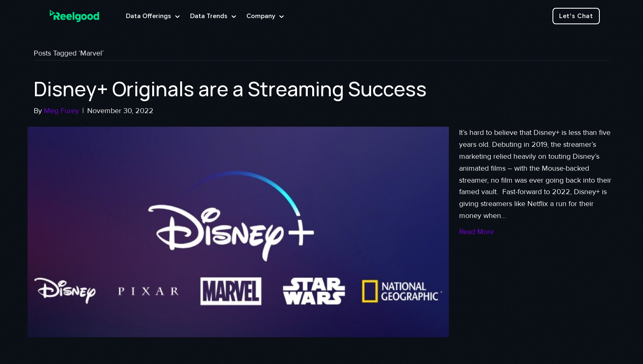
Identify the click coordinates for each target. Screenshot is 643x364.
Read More (477, 232)
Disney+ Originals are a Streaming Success (230, 89)
